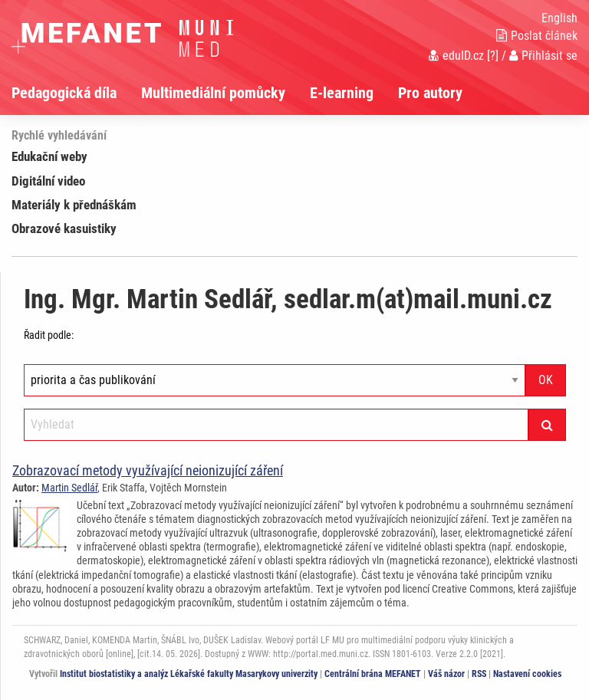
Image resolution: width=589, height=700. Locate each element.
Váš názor (446, 674)
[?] (493, 56)
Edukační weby (49, 156)
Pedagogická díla (64, 93)
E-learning (342, 93)
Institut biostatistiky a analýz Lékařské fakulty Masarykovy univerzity (189, 674)
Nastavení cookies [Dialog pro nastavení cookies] (527, 674)
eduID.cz (456, 56)
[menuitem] (76, 93)
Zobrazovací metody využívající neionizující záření (148, 470)
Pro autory (430, 93)
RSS (479, 674)
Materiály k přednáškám (74, 205)
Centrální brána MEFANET (373, 674)
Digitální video (48, 181)
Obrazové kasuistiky (64, 228)
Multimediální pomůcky (213, 93)
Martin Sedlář (69, 488)
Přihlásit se (543, 56)
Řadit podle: (49, 335)
